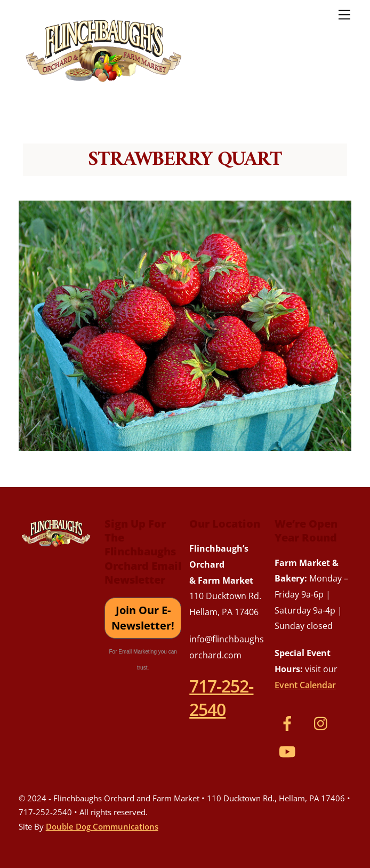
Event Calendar (305, 685)
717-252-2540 (221, 697)
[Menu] (344, 14)
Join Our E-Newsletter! (143, 618)
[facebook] (289, 722)
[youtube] (289, 751)
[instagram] (323, 722)
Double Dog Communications (102, 826)
